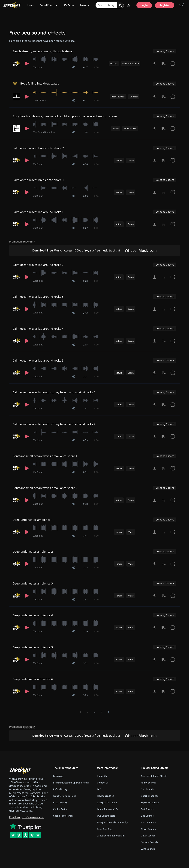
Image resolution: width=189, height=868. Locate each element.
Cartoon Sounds (149, 842)
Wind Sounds (148, 849)
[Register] (165, 5)
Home (30, 5)
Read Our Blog (105, 829)
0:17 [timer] (86, 67)
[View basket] (182, 5)
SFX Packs (69, 5)
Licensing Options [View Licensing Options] (165, 51)
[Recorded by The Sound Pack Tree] (17, 129)
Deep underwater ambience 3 (33, 583)
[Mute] (74, 67)
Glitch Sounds (148, 836)
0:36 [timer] (86, 164)
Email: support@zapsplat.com (27, 817)
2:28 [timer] (86, 376)
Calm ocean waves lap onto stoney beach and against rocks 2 (54, 424)
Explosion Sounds (150, 802)
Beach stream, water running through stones (43, 51)
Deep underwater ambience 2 (33, 552)
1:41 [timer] (86, 408)
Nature (114, 64)
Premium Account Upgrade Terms (71, 783)
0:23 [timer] (86, 196)
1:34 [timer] (86, 132)
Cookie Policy (60, 809)
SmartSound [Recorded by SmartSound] (40, 100)
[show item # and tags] (173, 64)
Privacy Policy (60, 802)
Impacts (134, 97)
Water (131, 532)
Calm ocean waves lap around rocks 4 (38, 329)
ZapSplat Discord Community (112, 822)
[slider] (66, 59)
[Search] (120, 5)
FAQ (99, 789)
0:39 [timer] (86, 440)
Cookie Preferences (63, 816)
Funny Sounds (148, 783)
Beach (116, 129)
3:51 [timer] (86, 663)
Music (83, 5)
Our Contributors (106, 816)
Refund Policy (60, 789)
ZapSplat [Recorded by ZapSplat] (38, 67)
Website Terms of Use (65, 796)
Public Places (130, 129)
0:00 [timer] (96, 67)
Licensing (58, 776)
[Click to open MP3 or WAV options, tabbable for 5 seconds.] (154, 64)
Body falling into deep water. (40, 83)
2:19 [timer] (86, 631)
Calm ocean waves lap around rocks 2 (38, 265)
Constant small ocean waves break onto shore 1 (45, 456)
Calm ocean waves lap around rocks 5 (38, 360)
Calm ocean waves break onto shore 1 (38, 180)
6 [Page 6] (101, 712)
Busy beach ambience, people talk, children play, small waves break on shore (65, 116)
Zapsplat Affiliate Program (111, 836)
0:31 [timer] (86, 472)
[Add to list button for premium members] (164, 64)
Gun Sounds (147, 789)
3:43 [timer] (86, 313)
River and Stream (131, 64)
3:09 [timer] (86, 695)
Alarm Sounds (148, 829)
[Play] (27, 64)
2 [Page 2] (88, 712)
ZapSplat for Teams (107, 802)
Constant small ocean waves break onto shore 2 (45, 488)
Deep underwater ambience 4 (33, 615)
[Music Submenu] (89, 5)
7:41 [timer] (86, 536)
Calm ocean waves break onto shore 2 (38, 148)
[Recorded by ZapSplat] (17, 64)
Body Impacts (118, 97)
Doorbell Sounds (150, 796)
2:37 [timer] (86, 600)
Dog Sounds (147, 816)
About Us (102, 776)
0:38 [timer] (86, 504)
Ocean (131, 160)
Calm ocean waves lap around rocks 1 (38, 212)
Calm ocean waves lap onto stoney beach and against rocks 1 (54, 392)
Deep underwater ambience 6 (33, 679)
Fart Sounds (147, 809)
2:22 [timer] (86, 568)
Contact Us (103, 783)
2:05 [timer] (86, 345)
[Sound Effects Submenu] (57, 5)
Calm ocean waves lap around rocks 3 (38, 297)
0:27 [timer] (86, 228)
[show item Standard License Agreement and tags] (173, 97)
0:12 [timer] (86, 100)
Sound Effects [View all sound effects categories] (47, 5)
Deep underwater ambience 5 (33, 647)
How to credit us (106, 796)
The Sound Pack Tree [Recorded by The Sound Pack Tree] (44, 132)
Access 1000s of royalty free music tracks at (76, 250)
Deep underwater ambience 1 (33, 520)
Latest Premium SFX (108, 809)
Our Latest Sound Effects (154, 776)
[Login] (144, 5)
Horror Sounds (149, 822)
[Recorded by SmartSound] (17, 97)
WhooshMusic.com (141, 250)
